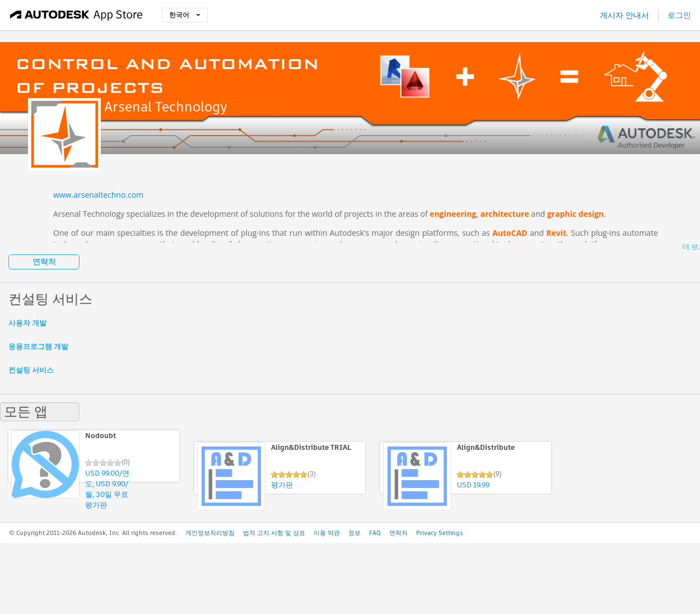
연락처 (44, 262)
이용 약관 (327, 533)
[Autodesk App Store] (76, 15)
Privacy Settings (440, 533)
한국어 (185, 15)
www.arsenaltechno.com (98, 195)
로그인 (679, 15)
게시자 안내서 (624, 15)
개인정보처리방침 (210, 533)
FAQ (375, 533)
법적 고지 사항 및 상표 (274, 533)
